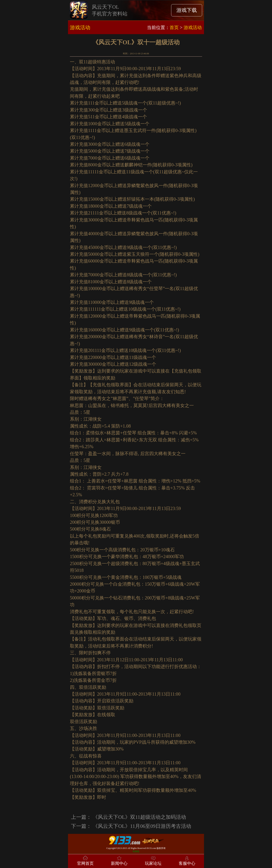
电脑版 (136, 851)
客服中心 (187, 860)
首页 (174, 27)
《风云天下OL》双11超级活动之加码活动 (139, 817)
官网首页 (85, 860)
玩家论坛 (153, 860)
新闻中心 (119, 860)
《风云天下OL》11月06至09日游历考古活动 (142, 826)
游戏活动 (193, 27)
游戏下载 (187, 10)
